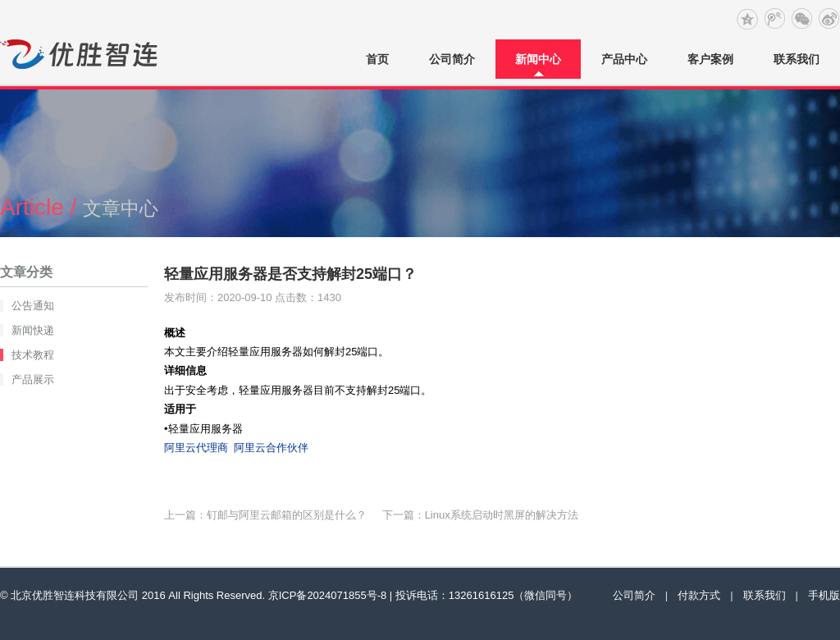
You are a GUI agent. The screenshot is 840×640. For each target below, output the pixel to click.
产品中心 (624, 59)
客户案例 (710, 59)
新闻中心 (538, 59)
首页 (377, 59)
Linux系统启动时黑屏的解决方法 (502, 515)
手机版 (824, 595)
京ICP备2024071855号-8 (328, 595)
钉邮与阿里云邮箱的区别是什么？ (287, 515)
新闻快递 (33, 330)
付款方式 (699, 595)
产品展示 (33, 379)
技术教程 (33, 355)
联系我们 (797, 59)
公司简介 (452, 59)
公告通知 (33, 306)
